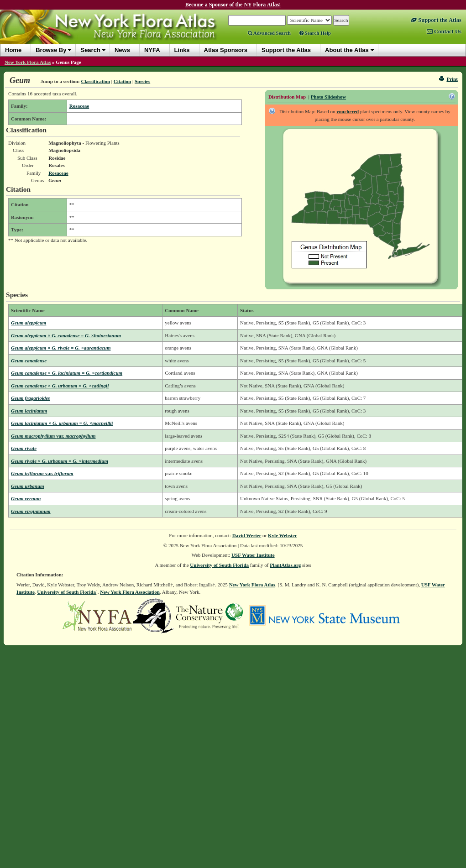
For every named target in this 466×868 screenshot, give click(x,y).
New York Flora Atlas (28, 62)
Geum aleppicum (29, 323)
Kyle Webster (283, 535)
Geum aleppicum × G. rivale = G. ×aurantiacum (61, 348)
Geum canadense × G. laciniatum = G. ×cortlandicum (67, 373)
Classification (95, 81)
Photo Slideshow (328, 97)
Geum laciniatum (29, 411)
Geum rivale (24, 448)
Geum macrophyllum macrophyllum (53, 436)
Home (13, 50)
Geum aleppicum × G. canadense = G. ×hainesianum (66, 335)
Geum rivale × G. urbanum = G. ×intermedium (60, 461)
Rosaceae (79, 106)
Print (448, 79)
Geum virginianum (31, 511)
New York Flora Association (130, 592)
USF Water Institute (253, 555)
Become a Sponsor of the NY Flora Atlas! (233, 5)
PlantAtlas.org (285, 565)
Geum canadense (29, 361)
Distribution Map (287, 97)
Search (90, 50)
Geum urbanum (27, 486)
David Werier (247, 535)
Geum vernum (26, 498)
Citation (123, 81)
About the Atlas (347, 50)
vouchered (348, 111)
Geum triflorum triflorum (42, 473)
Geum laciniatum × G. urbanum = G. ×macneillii (62, 423)
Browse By (51, 50)
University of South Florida (219, 565)
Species (142, 81)
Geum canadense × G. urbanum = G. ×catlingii (60, 386)
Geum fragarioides (30, 398)
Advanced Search (269, 33)
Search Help (315, 33)
